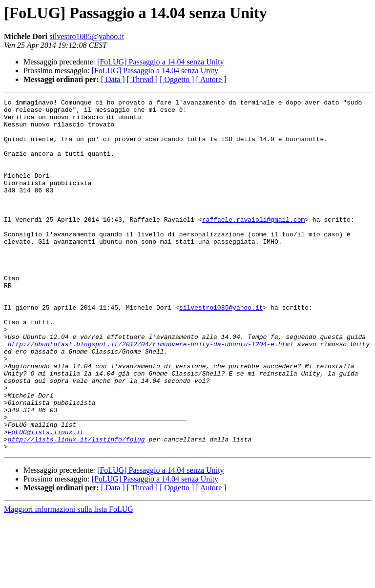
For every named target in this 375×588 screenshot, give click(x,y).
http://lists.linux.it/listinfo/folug (76, 508)
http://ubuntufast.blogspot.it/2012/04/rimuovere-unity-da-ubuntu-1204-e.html (151, 394)
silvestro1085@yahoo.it (87, 36)
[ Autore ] (211, 79)
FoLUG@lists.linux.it (46, 499)
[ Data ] (113, 79)
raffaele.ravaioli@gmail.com (254, 244)
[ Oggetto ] (177, 79)
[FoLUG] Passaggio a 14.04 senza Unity (161, 62)
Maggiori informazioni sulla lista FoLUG (69, 579)
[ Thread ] (143, 79)
